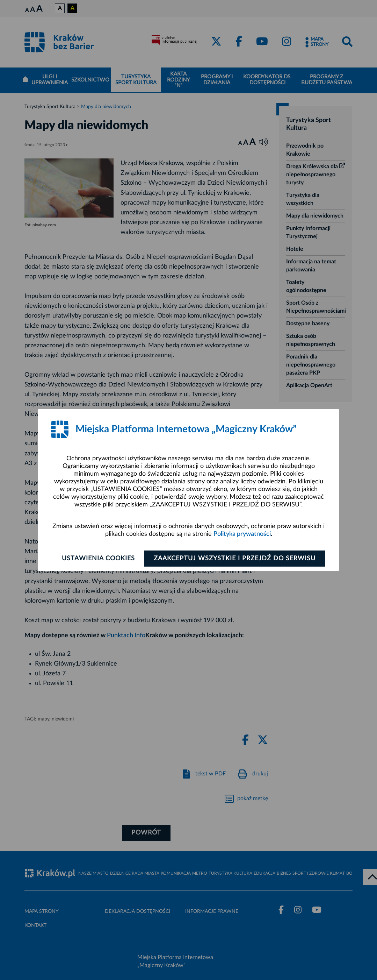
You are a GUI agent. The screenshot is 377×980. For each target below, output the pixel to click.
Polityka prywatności (242, 534)
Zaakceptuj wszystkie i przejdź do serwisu (235, 559)
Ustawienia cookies (98, 559)
